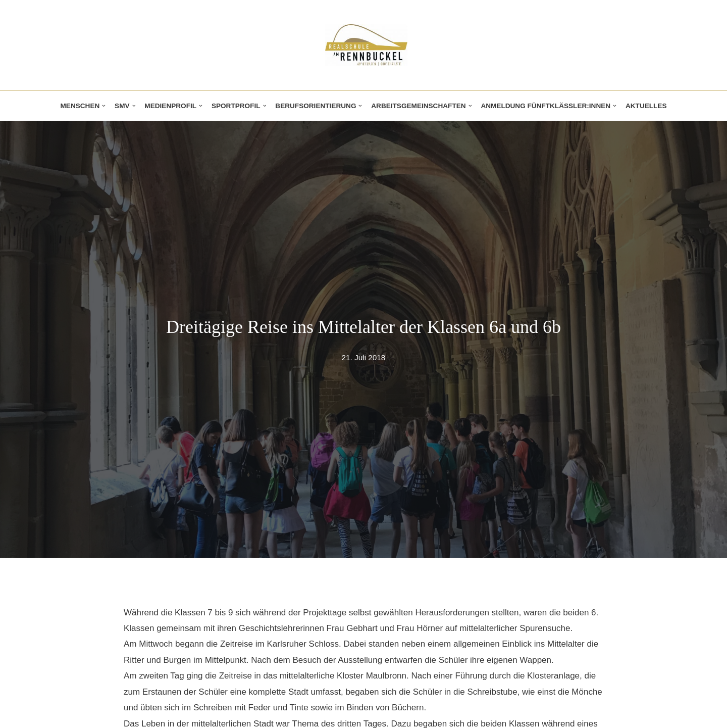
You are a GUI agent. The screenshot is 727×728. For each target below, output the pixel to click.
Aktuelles (646, 106)
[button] (104, 106)
